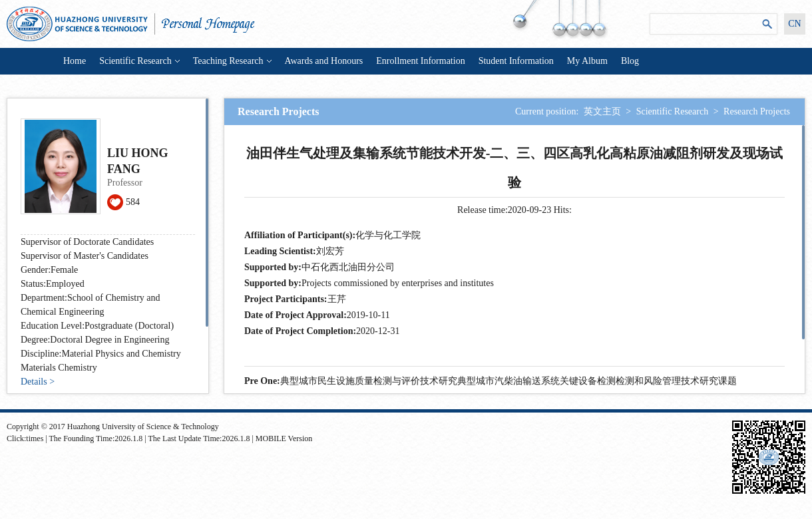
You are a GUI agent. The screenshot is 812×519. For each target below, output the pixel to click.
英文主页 (602, 111)
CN (794, 24)
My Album (587, 61)
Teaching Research (232, 61)
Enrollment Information (420, 61)
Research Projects (757, 111)
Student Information (516, 61)
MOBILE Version (284, 438)
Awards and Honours (324, 61)
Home (75, 61)
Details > (38, 382)
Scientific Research (139, 61)
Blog (630, 61)
